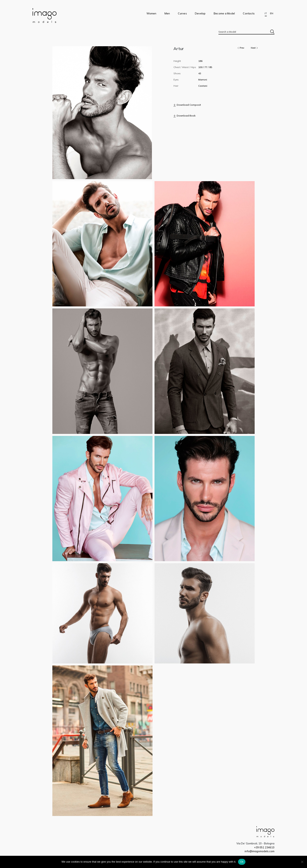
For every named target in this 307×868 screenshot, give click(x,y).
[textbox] (246, 32)
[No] (302, 862)
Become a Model (224, 13)
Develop (200, 13)
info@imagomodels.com (260, 851)
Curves (182, 13)
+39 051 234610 (264, 847)
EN (272, 13)
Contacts (249, 13)
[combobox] (246, 32)
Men (167, 13)
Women (151, 13)
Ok (242, 862)
